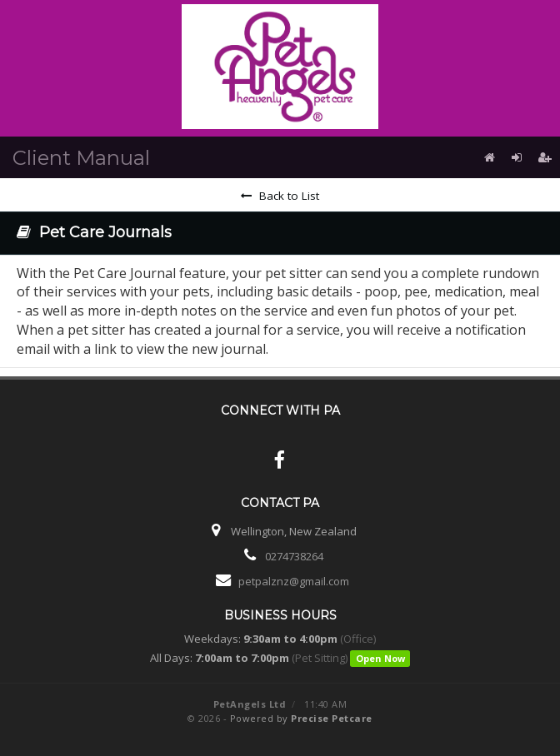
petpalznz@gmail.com (294, 581)
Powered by (301, 718)
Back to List (280, 196)
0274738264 (294, 556)
